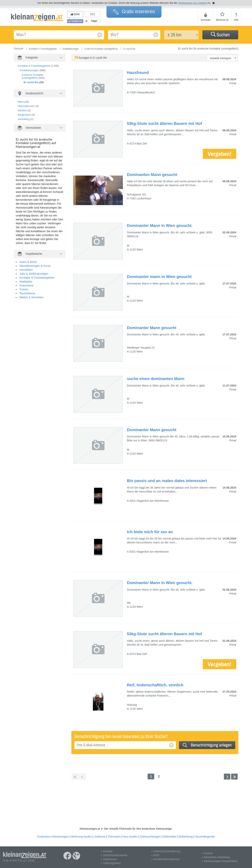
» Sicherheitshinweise (114, 855)
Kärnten (22, 110)
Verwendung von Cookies (192, 3)
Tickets (24, 289)
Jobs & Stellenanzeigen (34, 274)
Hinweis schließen (214, 3)
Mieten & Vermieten (31, 297)
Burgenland (24, 115)
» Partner (207, 853)
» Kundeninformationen (165, 859)
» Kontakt (107, 851)
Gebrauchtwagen (151, 837)
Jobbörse (100, 837)
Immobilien (26, 270)
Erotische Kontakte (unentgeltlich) (32, 76)
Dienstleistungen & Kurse (35, 266)
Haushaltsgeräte (205, 837)
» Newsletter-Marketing (216, 857)
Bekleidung (186, 837)
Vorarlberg (24, 119)
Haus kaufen (130, 837)
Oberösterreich (26, 106)
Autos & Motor (28, 262)
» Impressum (109, 859)
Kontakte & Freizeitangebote (34, 66)
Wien (21, 102)
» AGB (155, 855)
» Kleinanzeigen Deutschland (219, 861)
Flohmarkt (114, 837)
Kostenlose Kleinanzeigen (53, 837)
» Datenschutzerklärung (166, 851)
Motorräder (170, 837)
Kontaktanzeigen (29, 70)
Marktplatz (26, 282)
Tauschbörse (27, 293)
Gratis (134, 12)
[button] (220, 35)
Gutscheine (26, 285)
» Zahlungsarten (111, 863)
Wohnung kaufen (82, 837)
